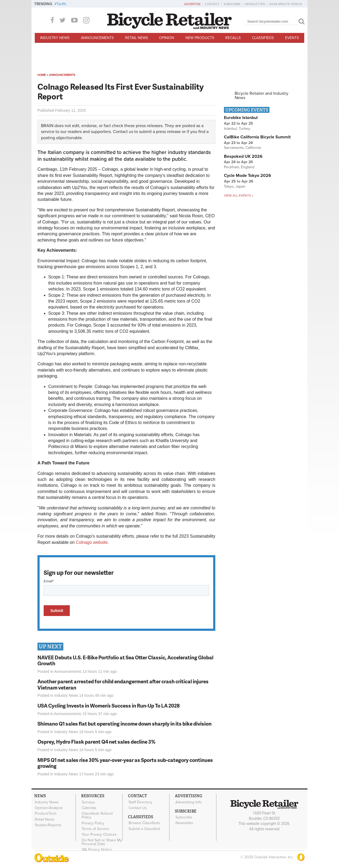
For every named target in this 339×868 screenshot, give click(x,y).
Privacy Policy (93, 823)
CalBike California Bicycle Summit (257, 137)
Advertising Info (188, 802)
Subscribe (232, 4)
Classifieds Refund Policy (97, 815)
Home (42, 75)
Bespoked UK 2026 (243, 156)
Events (292, 38)
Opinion (167, 38)
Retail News (136, 38)
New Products (200, 38)
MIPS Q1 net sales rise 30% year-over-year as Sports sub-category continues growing (125, 763)
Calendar (89, 808)
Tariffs (62, 4)
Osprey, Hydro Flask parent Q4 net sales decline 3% (96, 742)
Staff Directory (140, 802)
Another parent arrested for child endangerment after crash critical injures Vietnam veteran (123, 684)
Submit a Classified (144, 828)
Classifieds (263, 38)
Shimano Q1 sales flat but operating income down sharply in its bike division (124, 724)
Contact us (123, 132)
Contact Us (137, 808)
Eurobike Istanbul (241, 118)
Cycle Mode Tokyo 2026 (248, 176)
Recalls (233, 38)
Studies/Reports (48, 825)
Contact (212, 4)
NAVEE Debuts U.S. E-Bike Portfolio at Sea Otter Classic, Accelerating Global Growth (125, 660)
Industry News (55, 38)
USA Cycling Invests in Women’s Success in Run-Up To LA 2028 (109, 706)
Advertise (192, 4)
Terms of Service (95, 828)
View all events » (238, 195)
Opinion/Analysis (49, 808)
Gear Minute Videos (286, 4)
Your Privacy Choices (99, 834)
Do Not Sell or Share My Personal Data (101, 841)
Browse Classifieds (144, 823)
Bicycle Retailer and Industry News (262, 96)
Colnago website (92, 542)
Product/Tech (45, 813)
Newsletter (255, 4)
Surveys (88, 802)
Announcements (97, 38)
